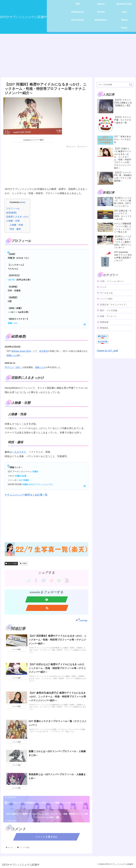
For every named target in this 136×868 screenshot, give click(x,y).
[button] (131, 85)
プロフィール (13, 209)
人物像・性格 (16, 225)
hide (23, 202)
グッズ (103, 287)
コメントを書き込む (47, 837)
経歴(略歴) (11, 213)
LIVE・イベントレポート (112, 281)
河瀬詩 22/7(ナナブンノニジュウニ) (37, 484)
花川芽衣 (43, 351)
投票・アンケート (109, 316)
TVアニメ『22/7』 (13, 367)
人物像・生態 (13, 221)
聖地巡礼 (104, 328)
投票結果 (104, 322)
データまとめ (106, 293)
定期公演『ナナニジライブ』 (114, 305)
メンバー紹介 (11, 563)
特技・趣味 (15, 229)
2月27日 (11, 280)
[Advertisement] (68, 56)
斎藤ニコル (13, 323)
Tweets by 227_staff (107, 351)
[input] (115, 85)
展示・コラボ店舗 (109, 310)
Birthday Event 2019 (21, 351)
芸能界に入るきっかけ (17, 217)
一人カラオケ (19, 452)
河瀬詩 (35, 472)
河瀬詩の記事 (21, 476)
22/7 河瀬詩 (24, 480)
